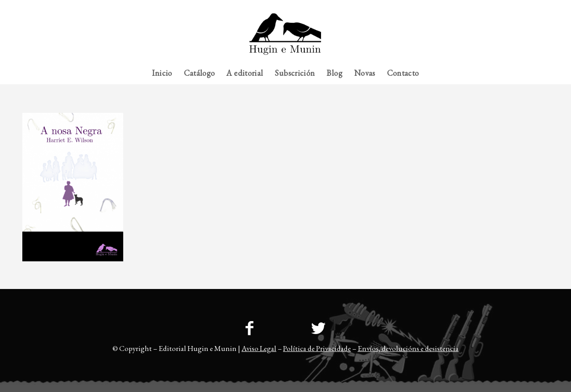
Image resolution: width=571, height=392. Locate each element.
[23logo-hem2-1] (285, 37)
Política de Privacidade (317, 348)
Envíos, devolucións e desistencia (408, 348)
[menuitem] (531, 7)
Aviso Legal (259, 348)
